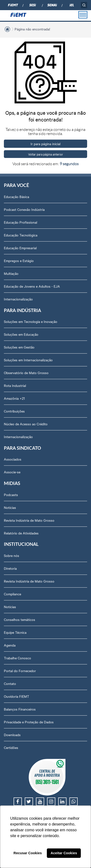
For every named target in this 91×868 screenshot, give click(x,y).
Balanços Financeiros (20, 709)
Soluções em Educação (21, 334)
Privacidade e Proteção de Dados (29, 722)
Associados (13, 459)
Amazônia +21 (14, 398)
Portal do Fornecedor (20, 671)
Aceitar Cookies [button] (64, 853)
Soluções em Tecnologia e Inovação (31, 321)
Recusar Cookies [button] (28, 853)
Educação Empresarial (20, 248)
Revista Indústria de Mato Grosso (29, 520)
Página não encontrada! (32, 29)
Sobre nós (12, 555)
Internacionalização (18, 299)
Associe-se (12, 472)
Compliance (12, 594)
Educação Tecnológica (21, 235)
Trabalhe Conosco (17, 658)
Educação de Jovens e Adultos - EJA (32, 286)
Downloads (12, 735)
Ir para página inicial (45, 144)
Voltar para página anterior (46, 154)
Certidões (11, 747)
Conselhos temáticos (20, 619)
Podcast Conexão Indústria (24, 209)
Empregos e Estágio (19, 261)
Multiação (11, 273)
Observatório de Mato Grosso (26, 373)
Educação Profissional (21, 222)
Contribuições (14, 411)
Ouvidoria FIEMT (17, 696)
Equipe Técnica (15, 632)
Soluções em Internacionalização (28, 360)
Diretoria (10, 568)
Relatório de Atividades (21, 533)
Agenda (10, 645)
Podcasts (11, 495)
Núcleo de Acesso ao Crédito (26, 424)
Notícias (10, 507)
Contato (10, 683)
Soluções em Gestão (19, 347)
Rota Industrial (15, 385)
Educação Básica (17, 197)
